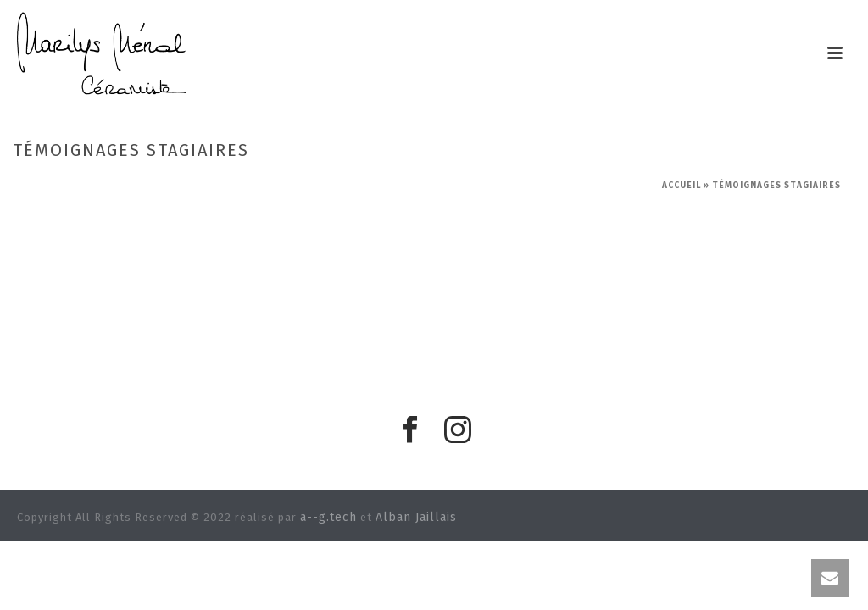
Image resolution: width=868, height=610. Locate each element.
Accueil (682, 186)
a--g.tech (328, 517)
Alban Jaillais (416, 517)
